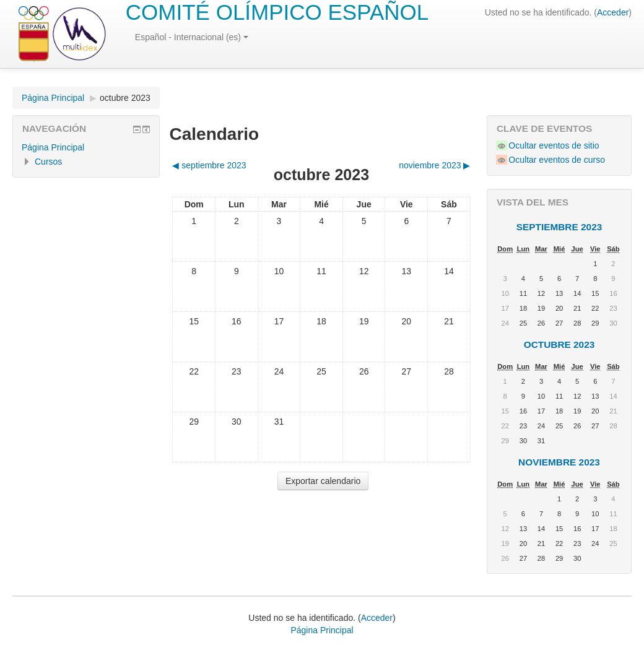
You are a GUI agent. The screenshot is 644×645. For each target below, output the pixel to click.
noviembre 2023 (559, 462)
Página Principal (53, 98)
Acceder (613, 12)
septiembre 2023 (559, 227)
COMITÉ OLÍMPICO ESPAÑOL (277, 12)
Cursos (48, 162)
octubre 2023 (125, 98)
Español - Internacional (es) (192, 37)
